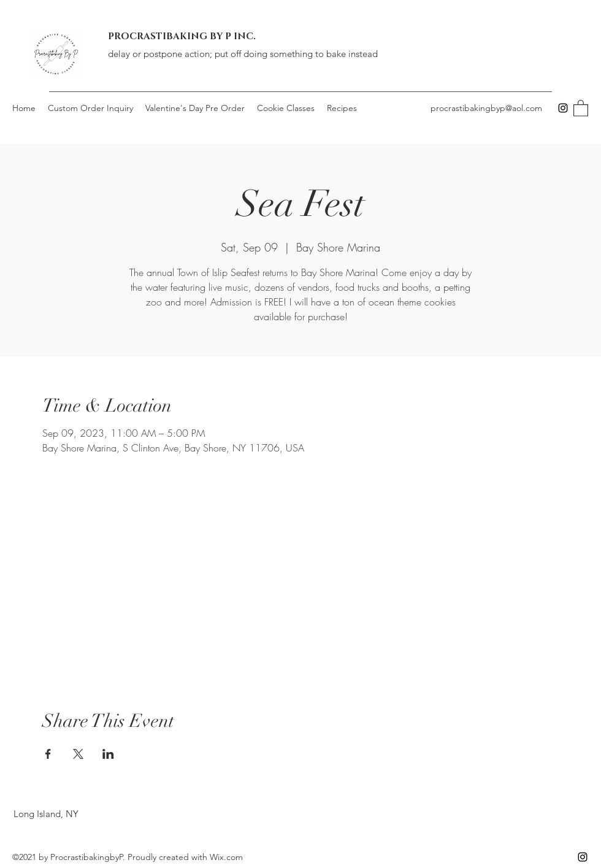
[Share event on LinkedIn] (108, 754)
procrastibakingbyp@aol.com (486, 108)
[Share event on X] (78, 754)
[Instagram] (563, 108)
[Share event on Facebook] (48, 754)
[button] (581, 108)
